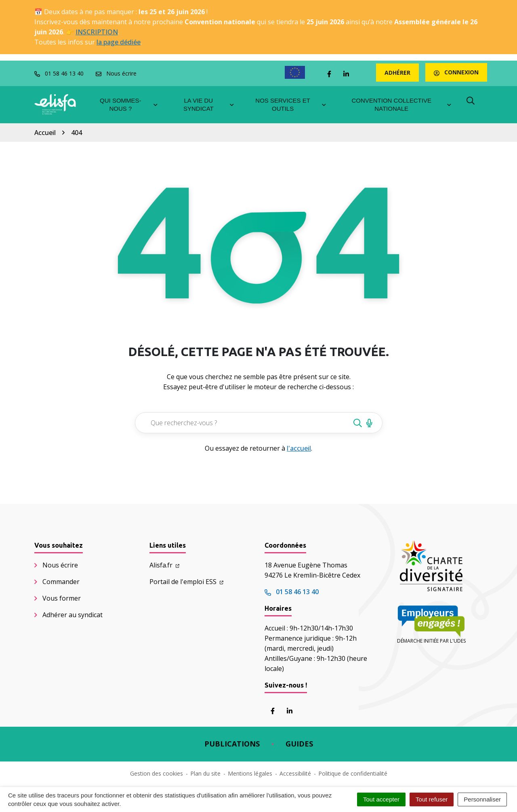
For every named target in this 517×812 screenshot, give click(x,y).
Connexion (456, 72)
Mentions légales (250, 773)
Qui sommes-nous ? (129, 104)
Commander (61, 582)
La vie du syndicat (209, 104)
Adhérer (397, 73)
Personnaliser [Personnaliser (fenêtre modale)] (482, 799)
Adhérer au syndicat (73, 615)
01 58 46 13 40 (292, 592)
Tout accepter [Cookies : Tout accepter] (381, 799)
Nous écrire (60, 565)
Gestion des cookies (157, 773)
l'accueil (299, 448)
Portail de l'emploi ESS (186, 582)
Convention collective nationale (402, 104)
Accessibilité (295, 773)
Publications (232, 744)
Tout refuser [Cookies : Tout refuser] (432, 799)
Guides (299, 744)
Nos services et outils (291, 104)
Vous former (62, 598)
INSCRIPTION (97, 32)
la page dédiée (119, 42)
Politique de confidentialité (353, 773)
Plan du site (205, 773)
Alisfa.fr (164, 565)
